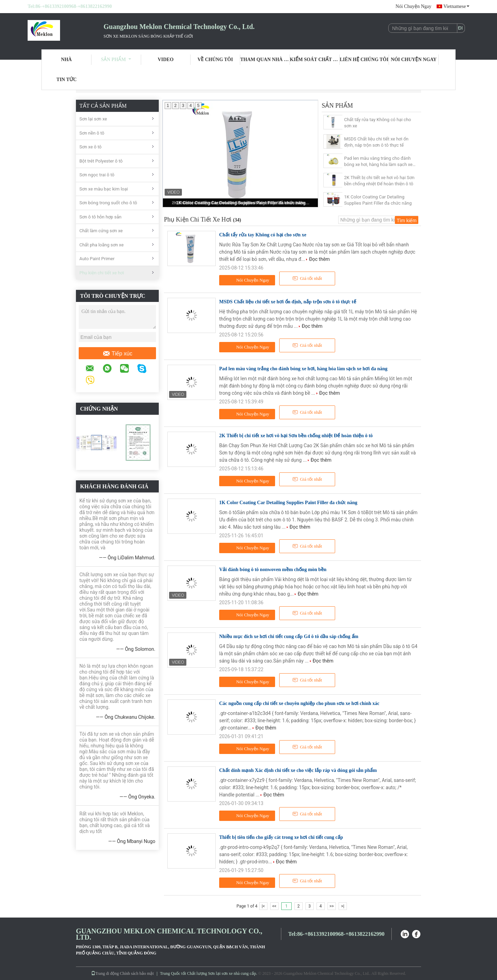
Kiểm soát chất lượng (315, 60)
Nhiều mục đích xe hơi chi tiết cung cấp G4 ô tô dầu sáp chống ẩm (289, 636)
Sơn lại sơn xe (93, 119)
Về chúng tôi (215, 60)
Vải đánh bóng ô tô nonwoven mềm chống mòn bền (273, 570)
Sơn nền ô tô (92, 133)
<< (274, 906)
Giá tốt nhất (307, 278)
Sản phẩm (116, 60)
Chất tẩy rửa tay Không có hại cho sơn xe (378, 123)
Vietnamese (456, 6)
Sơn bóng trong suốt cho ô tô (108, 203)
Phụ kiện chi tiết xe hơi (102, 273)
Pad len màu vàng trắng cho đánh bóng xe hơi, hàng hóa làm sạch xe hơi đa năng (378, 162)
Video (166, 60)
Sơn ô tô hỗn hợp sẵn (100, 217)
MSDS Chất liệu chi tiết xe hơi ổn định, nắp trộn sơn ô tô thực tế (376, 142)
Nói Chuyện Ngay (413, 6)
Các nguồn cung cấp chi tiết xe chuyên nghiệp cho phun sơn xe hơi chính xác (299, 703)
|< (263, 906)
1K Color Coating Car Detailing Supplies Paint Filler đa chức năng (241, 203)
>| (343, 906)
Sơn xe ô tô (90, 147)
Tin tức (67, 80)
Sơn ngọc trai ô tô (97, 175)
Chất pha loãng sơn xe (101, 245)
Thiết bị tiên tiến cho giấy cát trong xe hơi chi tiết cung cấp (281, 837)
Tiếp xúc (118, 354)
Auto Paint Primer (97, 259)
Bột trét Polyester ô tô (101, 161)
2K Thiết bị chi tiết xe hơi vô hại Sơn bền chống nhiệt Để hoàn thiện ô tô (379, 181)
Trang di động (105, 973)
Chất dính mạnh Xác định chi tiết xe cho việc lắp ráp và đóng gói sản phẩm (298, 770)
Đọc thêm (319, 259)
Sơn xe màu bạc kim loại (104, 189)
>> (332, 906)
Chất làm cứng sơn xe (101, 231)
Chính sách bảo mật (137, 973)
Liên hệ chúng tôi (364, 60)
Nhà (66, 60)
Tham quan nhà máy (265, 60)
